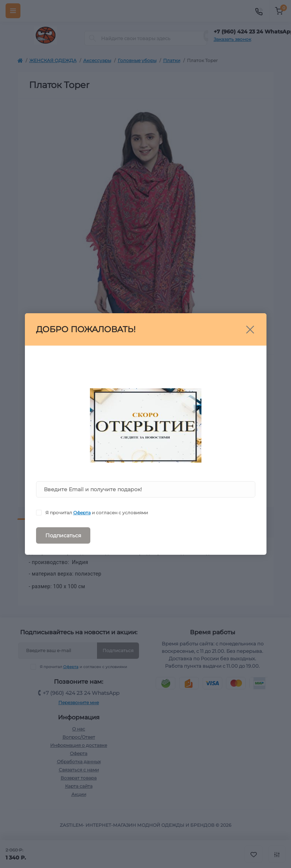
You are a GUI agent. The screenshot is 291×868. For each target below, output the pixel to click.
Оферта (82, 513)
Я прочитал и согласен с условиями (97, 513)
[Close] (250, 330)
